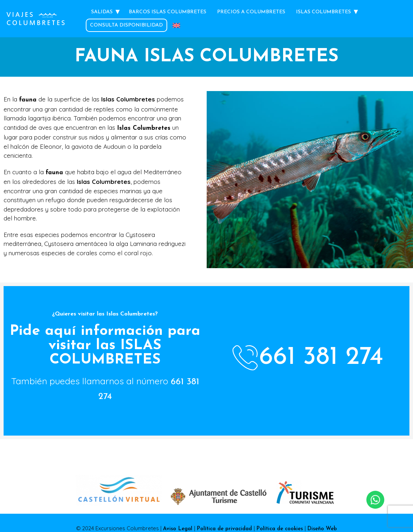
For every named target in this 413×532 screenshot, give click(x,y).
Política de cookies (280, 529)
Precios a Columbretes (251, 12)
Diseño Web (322, 529)
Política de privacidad (225, 529)
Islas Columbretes (323, 12)
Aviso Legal (179, 529)
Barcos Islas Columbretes (168, 12)
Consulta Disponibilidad (126, 25)
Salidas (102, 12)
